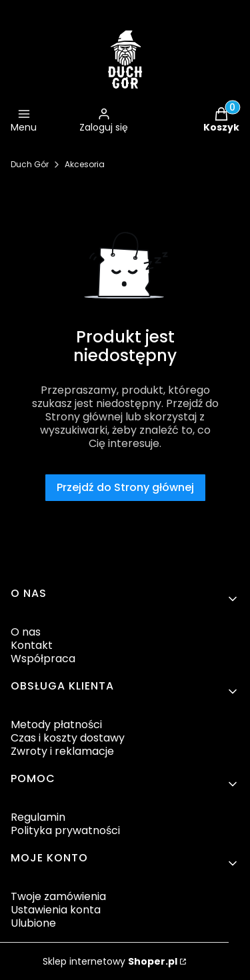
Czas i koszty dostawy (68, 738)
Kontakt (32, 645)
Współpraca (43, 659)
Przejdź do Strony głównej (125, 487)
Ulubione (33, 923)
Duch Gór (30, 164)
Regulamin (38, 817)
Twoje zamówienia (58, 896)
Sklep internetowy (110, 961)
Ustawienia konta (56, 910)
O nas (26, 632)
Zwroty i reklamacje (62, 751)
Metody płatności (56, 725)
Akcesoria (85, 164)
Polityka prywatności (65, 830)
